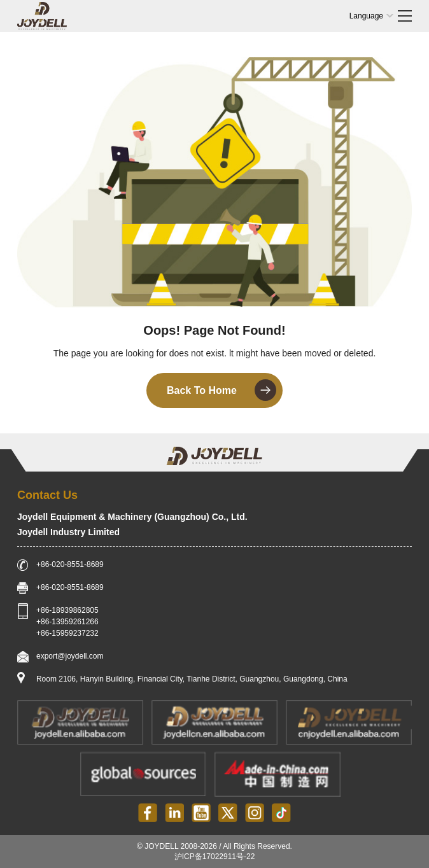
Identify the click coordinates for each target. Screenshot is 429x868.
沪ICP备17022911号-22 (215, 857)
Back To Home (222, 390)
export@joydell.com (70, 656)
